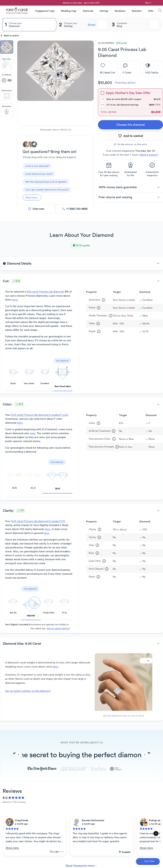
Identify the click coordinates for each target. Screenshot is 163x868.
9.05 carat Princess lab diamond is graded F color (40, 415)
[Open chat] (148, 861)
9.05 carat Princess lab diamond (45, 292)
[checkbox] (102, 93)
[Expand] (146, 661)
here (15, 300)
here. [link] (56, 667)
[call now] (75, 209)
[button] (130, 187)
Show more (12, 848)
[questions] (37, 166)
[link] (10, 3)
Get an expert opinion (58, 628)
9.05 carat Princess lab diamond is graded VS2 (38, 521)
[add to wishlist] (130, 136)
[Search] (160, 11)
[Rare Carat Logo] (17, 11)
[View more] (32, 198)
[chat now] (36, 209)
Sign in (148, 3)
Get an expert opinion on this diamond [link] (28, 691)
